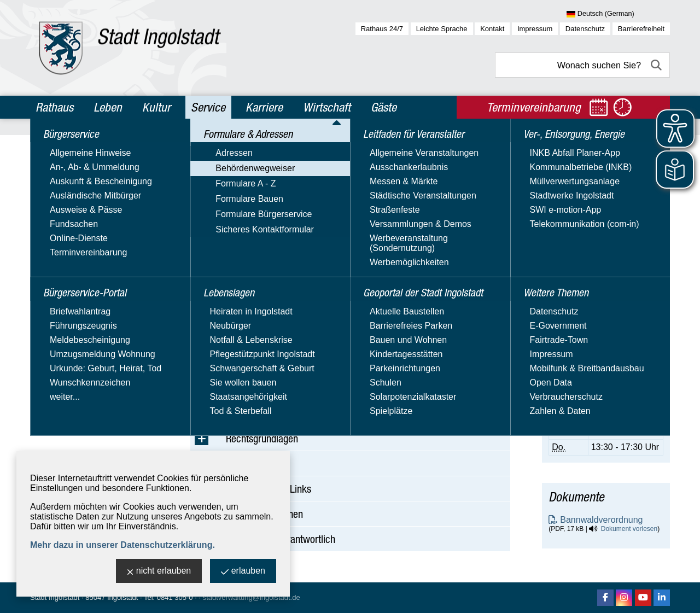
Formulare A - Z (66, 245)
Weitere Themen (72, 421)
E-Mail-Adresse (578, 269)
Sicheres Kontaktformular (85, 292)
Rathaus (54, 107)
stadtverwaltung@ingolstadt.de (252, 597)
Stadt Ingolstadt (55, 597)
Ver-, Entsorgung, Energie (92, 397)
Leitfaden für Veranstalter (93, 336)
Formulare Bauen (70, 261)
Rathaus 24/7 (382, 29)
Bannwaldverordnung (601, 520)
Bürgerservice (67, 147)
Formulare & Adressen (86, 194)
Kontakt (492, 29)
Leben (108, 107)
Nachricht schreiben (587, 279)
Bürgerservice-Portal (82, 170)
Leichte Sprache (442, 29)
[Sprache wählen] (618, 14)
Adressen (55, 213)
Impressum (535, 29)
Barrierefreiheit (641, 29)
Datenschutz (585, 29)
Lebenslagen (64, 312)
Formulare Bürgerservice (84, 276)
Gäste (384, 107)
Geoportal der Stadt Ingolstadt (80, 366)
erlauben (243, 572)
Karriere (264, 107)
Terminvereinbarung (587, 368)
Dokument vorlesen (629, 529)
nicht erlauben (159, 572)
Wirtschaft (327, 107)
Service (208, 107)
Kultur (156, 107)
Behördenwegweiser (76, 229)
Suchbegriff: (214, 218)
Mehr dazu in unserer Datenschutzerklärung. (122, 545)
